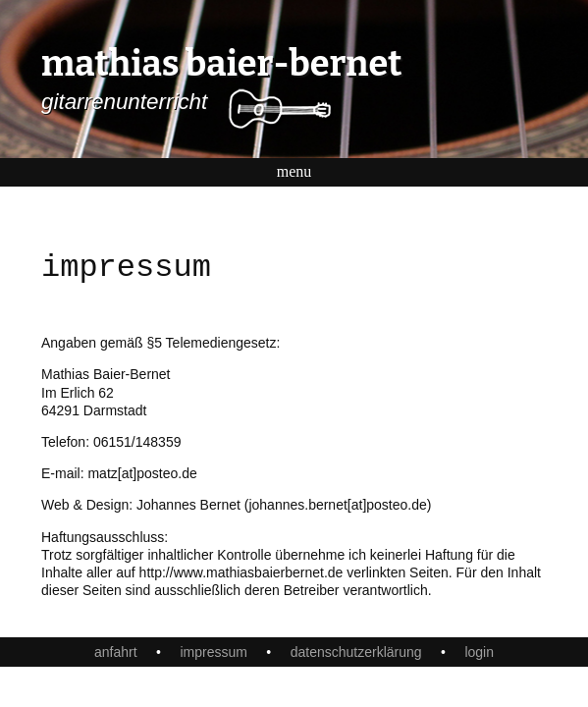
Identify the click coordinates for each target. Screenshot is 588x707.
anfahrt (116, 652)
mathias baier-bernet (221, 64)
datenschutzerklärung (356, 652)
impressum (213, 652)
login (479, 652)
